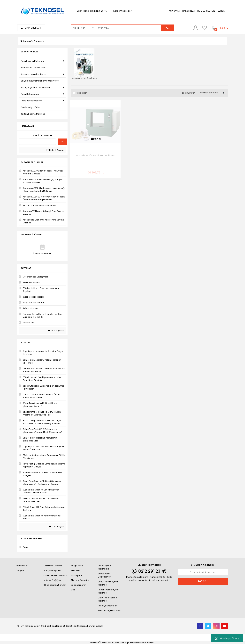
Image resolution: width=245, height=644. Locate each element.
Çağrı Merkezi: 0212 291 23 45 (92, 11)
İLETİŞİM (221, 11)
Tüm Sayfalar (56, 330)
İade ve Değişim (52, 580)
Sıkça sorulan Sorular (55, 585)
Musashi (40, 41)
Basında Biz (23, 566)
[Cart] (219, 28)
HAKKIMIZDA (189, 11)
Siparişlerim (77, 575)
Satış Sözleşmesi (52, 570)
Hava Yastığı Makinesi (109, 610)
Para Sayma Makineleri (104, 567)
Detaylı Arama (55, 150)
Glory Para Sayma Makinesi (107, 599)
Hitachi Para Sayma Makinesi (108, 591)
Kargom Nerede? (123, 11)
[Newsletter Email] (203, 572)
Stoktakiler (82, 93)
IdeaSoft (95, 642)
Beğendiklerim (79, 585)
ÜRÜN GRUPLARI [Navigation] (31, 28)
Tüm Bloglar (57, 526)
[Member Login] (196, 28)
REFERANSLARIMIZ (206, 11)
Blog (73, 590)
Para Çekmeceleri (108, 606)
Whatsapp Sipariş (227, 638)
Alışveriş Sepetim (80, 580)
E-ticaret (107, 642)
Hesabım (76, 570)
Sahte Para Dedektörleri (104, 575)
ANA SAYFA (174, 11)
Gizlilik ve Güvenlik (53, 566)
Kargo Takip (77, 566)
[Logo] (42, 11)
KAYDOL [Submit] (203, 581)
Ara (63, 142)
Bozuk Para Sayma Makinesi (108, 583)
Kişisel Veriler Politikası (55, 575)
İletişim (20, 570)
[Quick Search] (37, 142)
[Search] (128, 28)
